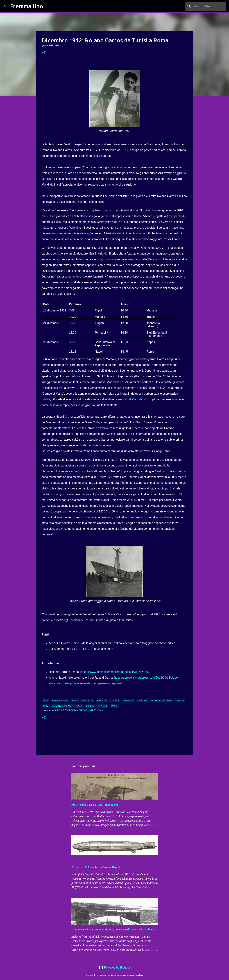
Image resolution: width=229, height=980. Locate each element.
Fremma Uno (27, 6)
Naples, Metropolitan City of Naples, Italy (77, 710)
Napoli (180, 701)
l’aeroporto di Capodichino (131, 399)
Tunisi (114, 706)
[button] (44, 53)
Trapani (102, 706)
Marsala (128, 701)
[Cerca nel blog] (207, 6)
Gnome (115, 701)
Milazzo (142, 701)
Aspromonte (60, 701)
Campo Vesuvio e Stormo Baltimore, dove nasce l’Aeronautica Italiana (113, 930)
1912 (46, 701)
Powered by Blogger (114, 968)
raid (46, 706)
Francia (102, 701)
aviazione (87, 701)
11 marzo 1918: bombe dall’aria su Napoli (96, 867)
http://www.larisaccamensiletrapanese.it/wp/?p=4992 (116, 672)
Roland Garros (62, 706)
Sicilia (90, 706)
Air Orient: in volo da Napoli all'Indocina (95, 805)
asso (75, 701)
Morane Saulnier (161, 701)
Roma (79, 706)
